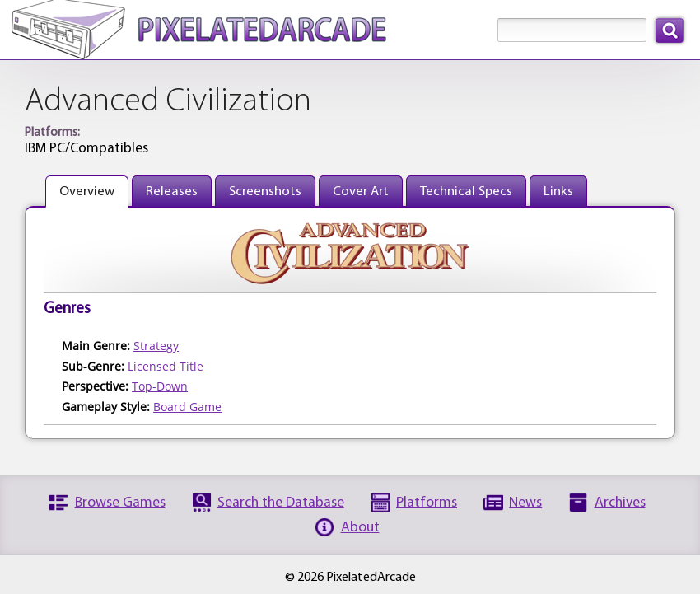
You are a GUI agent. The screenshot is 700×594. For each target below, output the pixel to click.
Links (558, 192)
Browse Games (120, 503)
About (360, 528)
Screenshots (265, 192)
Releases (172, 192)
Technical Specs (466, 192)
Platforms (427, 503)
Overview (87, 192)
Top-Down (160, 386)
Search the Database (281, 503)
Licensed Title (166, 366)
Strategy (156, 346)
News (525, 503)
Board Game (187, 407)
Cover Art (361, 192)
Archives (620, 503)
